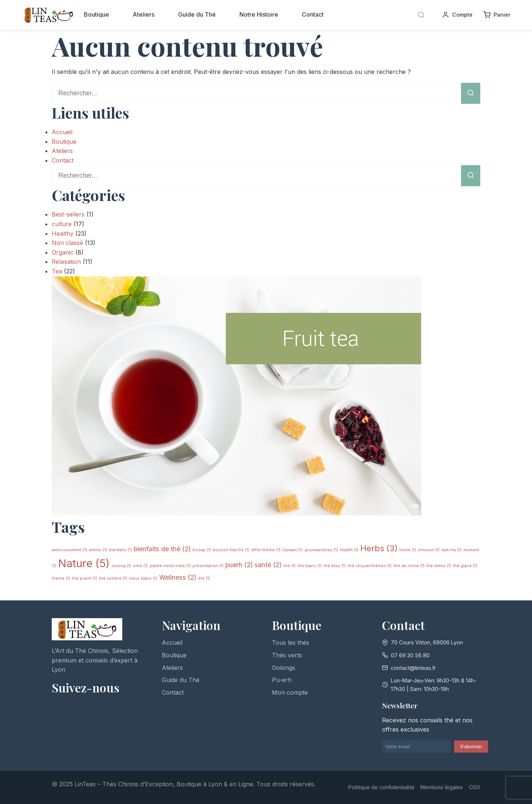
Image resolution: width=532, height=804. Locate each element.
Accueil (62, 132)
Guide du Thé (197, 14)
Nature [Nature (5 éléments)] (84, 563)
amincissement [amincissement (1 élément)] (69, 550)
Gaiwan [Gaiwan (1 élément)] (292, 550)
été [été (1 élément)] (204, 578)
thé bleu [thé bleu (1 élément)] (335, 566)
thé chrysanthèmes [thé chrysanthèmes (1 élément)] (370, 566)
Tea (57, 271)
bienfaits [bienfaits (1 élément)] (120, 550)
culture (62, 224)
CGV (475, 787)
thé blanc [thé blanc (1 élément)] (310, 566)
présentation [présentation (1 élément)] (208, 566)
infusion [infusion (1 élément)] (429, 550)
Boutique (96, 14)
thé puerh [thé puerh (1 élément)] (85, 578)
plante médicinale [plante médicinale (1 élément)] (170, 566)
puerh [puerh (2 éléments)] (239, 565)
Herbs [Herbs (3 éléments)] (379, 548)
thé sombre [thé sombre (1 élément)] (113, 578)
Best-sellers (68, 214)
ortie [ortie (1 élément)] (140, 566)
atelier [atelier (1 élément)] (98, 550)
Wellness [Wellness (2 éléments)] (178, 577)
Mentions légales (442, 787)
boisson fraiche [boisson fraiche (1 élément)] (231, 550)
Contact (313, 14)
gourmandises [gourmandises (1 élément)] (321, 550)
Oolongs (284, 668)
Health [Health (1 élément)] (349, 550)
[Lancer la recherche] (471, 93)
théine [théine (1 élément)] (61, 578)
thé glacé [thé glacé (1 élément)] (465, 566)
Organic (63, 252)
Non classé (67, 243)
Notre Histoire (259, 14)
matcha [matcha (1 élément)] (451, 550)
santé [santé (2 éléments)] (268, 565)
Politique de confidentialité (381, 787)
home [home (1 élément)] (408, 550)
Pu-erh (282, 680)
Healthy (63, 234)
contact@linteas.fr (413, 668)
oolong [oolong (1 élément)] (121, 566)
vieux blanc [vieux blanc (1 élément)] (143, 578)
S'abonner (471, 747)
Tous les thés (291, 643)
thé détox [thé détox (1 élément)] (439, 566)
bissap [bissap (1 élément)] (202, 550)
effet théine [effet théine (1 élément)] (266, 550)
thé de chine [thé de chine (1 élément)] (409, 566)
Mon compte (290, 692)
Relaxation (66, 262)
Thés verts (287, 655)
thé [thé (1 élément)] (289, 566)
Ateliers (144, 14)
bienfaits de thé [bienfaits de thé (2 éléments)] (162, 549)
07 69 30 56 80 (410, 655)
